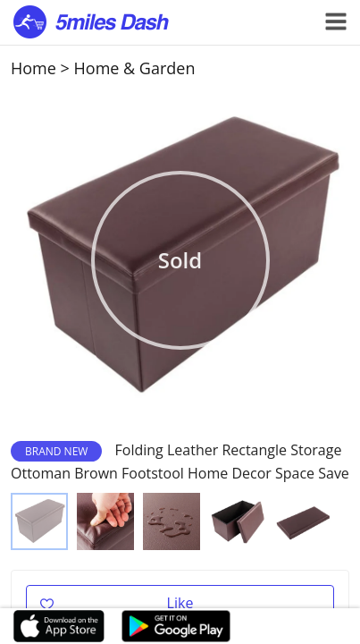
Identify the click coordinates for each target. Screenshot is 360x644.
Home (33, 68)
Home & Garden (135, 68)
